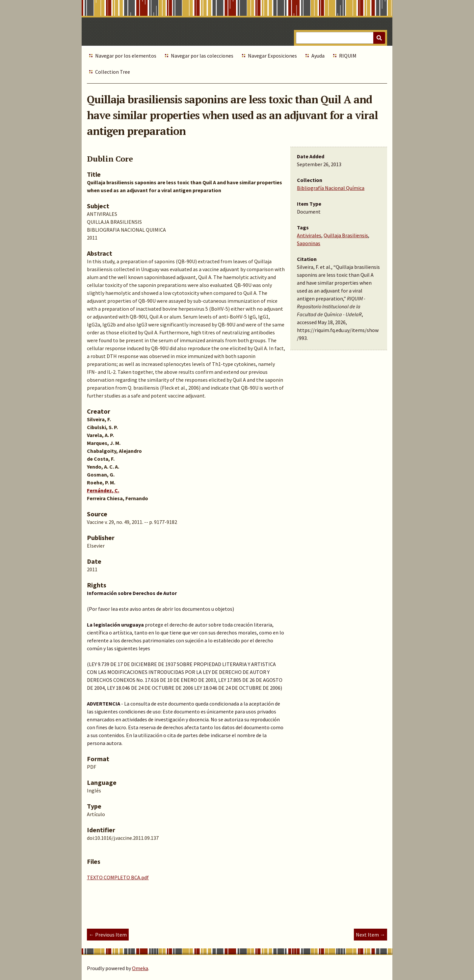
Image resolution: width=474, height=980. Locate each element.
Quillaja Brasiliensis (346, 235)
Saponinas (309, 243)
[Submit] (379, 38)
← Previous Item (108, 935)
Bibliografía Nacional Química (331, 188)
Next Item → (370, 935)
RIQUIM (348, 56)
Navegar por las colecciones (202, 56)
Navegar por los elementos (126, 56)
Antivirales (309, 235)
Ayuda (318, 56)
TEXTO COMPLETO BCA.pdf (118, 877)
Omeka (140, 968)
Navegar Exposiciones (272, 56)
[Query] (341, 38)
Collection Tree (113, 72)
